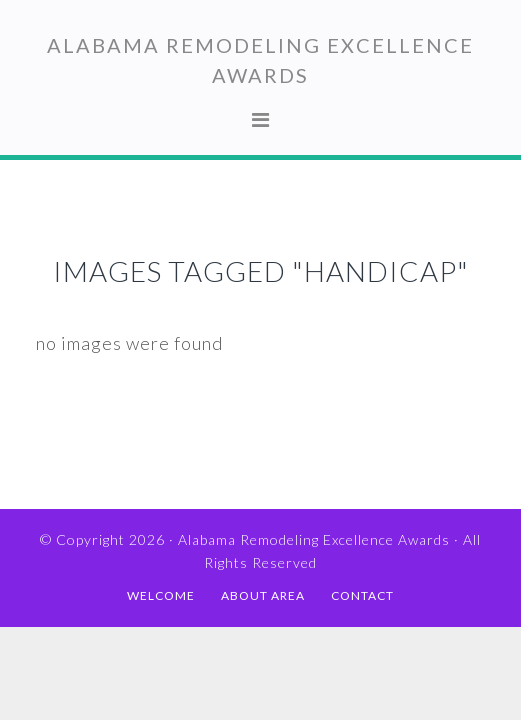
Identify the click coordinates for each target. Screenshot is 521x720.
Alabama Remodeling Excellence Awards (314, 539)
